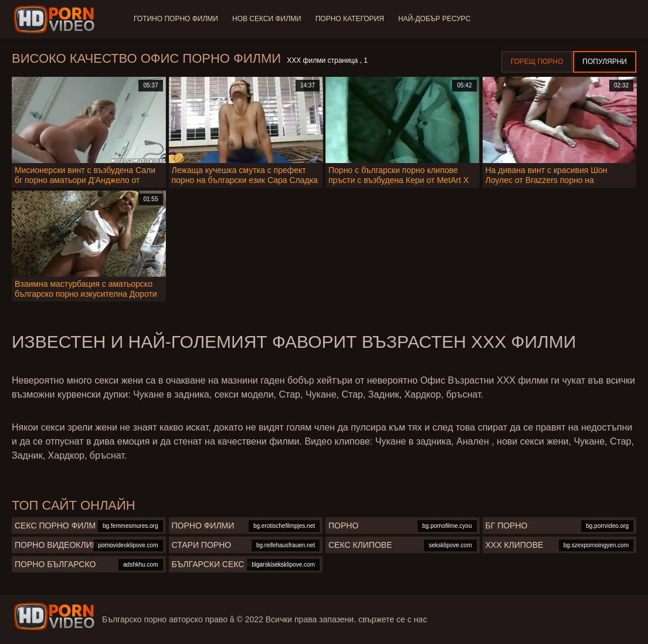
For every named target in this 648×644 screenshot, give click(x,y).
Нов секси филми (267, 19)
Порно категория (350, 19)
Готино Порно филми (176, 19)
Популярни (605, 62)
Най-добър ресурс (435, 19)
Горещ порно (537, 62)
